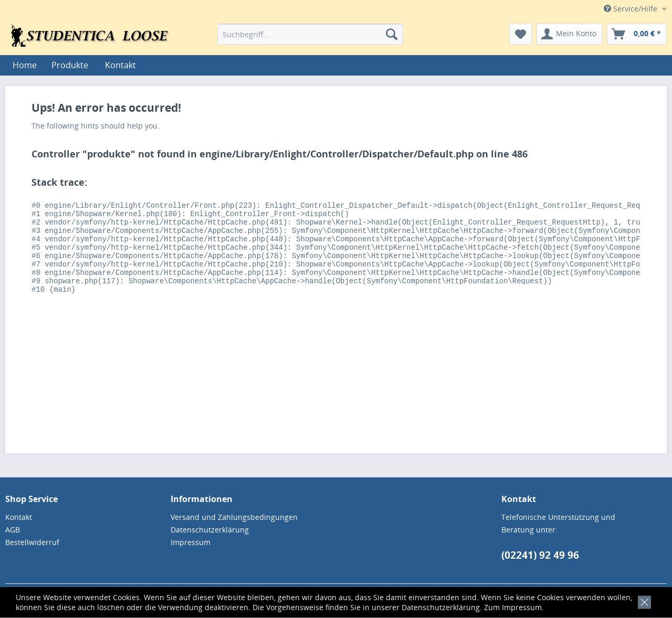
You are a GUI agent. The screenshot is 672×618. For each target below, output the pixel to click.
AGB (13, 530)
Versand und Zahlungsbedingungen (234, 517)
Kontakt (120, 65)
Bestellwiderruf (32, 542)
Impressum (522, 607)
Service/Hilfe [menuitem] (632, 9)
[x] (642, 601)
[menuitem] (310, 34)
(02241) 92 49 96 (540, 555)
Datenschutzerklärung (441, 607)
